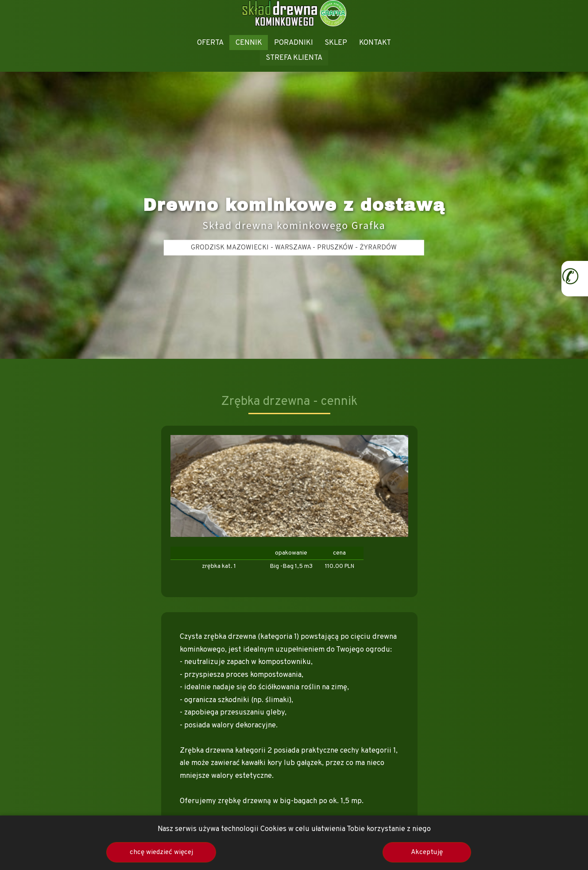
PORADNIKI (294, 43)
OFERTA (210, 43)
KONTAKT (375, 43)
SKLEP (336, 43)
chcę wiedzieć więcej (161, 852)
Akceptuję (427, 852)
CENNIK (249, 43)
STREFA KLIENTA (294, 58)
